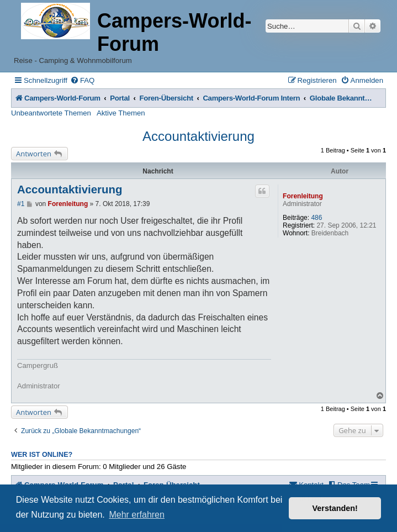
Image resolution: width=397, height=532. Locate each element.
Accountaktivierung (198, 136)
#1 (21, 204)
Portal (120, 98)
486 (316, 218)
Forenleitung (303, 196)
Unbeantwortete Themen (51, 113)
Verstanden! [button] (335, 508)
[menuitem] (82, 80)
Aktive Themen (121, 113)
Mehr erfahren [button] (137, 515)
